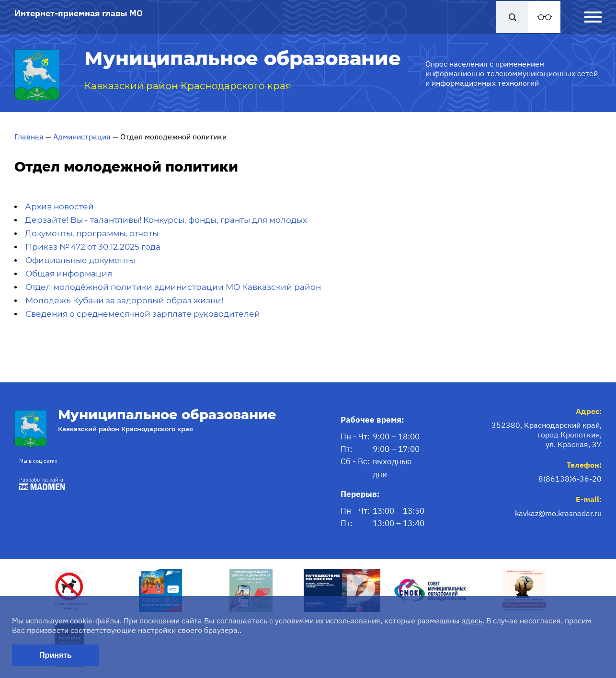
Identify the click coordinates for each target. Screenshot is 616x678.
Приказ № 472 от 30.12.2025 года (93, 247)
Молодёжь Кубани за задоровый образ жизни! (124, 300)
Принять (56, 655)
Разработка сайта (40, 483)
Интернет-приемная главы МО (79, 13)
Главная (29, 137)
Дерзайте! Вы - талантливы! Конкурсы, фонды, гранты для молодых (166, 220)
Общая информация (69, 274)
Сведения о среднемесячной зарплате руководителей (143, 314)
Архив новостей (59, 207)
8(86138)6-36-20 (570, 479)
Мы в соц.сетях (38, 461)
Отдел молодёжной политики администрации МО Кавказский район (173, 287)
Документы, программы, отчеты (92, 233)
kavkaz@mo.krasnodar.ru (558, 513)
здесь (472, 621)
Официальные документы (80, 260)
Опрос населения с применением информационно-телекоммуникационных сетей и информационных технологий (512, 73)
